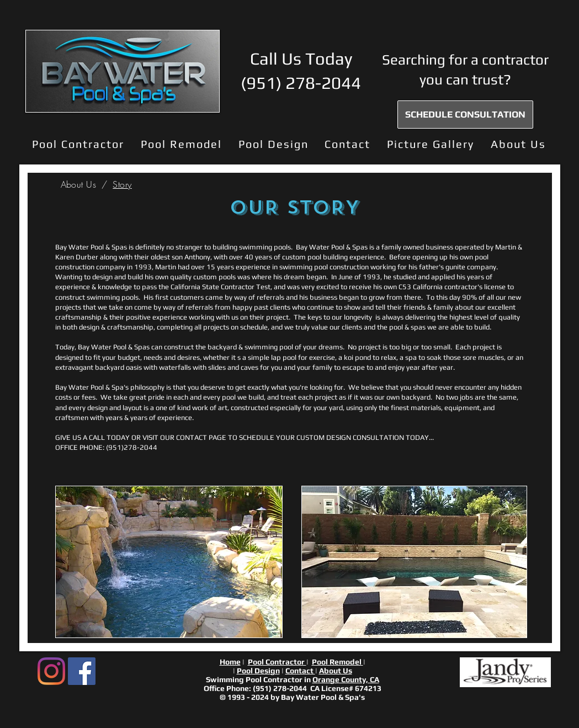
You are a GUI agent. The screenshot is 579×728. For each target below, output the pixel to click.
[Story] (122, 184)
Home (230, 662)
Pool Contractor (277, 662)
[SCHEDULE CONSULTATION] (465, 115)
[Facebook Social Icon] (82, 671)
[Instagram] (51, 671)
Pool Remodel (338, 662)
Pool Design (258, 671)
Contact (300, 671)
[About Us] (79, 184)
